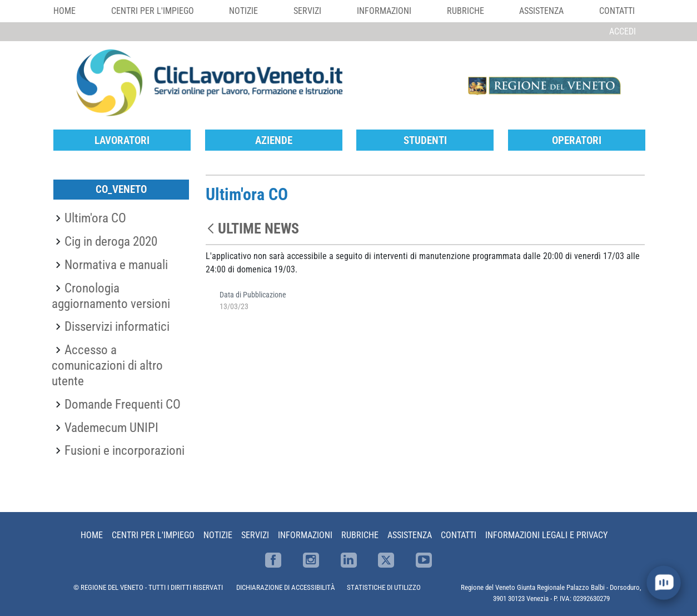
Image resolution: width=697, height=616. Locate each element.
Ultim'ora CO (95, 218)
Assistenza (541, 11)
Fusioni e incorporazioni (125, 450)
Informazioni (384, 11)
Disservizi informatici (117, 326)
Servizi (307, 11)
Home (64, 11)
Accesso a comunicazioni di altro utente (107, 365)
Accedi (623, 31)
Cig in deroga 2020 (111, 241)
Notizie (243, 11)
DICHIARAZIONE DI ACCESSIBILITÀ (286, 587)
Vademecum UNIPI (111, 428)
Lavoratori (122, 140)
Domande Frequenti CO (123, 404)
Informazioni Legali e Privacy (546, 535)
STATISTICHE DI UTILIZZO (384, 587)
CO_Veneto (121, 189)
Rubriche (466, 11)
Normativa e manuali (116, 265)
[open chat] (664, 583)
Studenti (425, 140)
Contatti (617, 11)
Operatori (577, 140)
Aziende (274, 140)
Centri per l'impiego (153, 11)
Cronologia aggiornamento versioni (111, 296)
